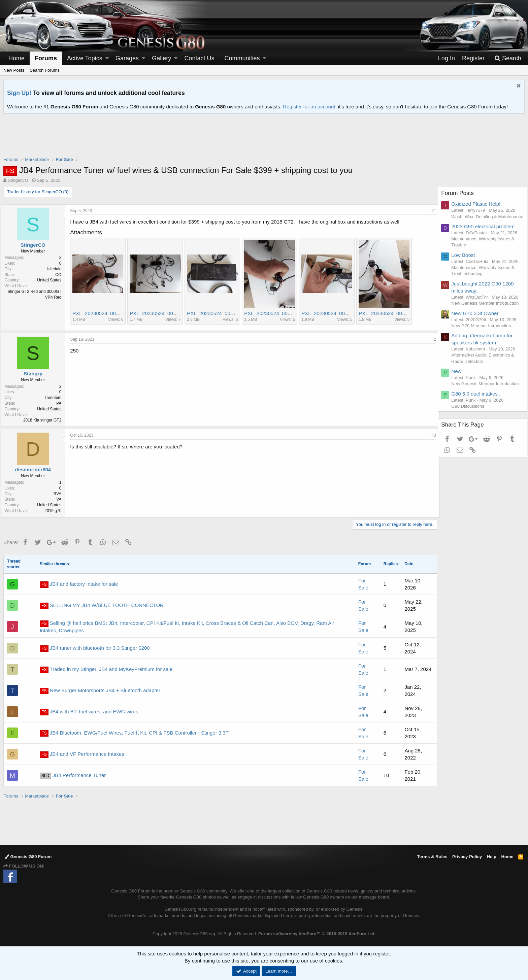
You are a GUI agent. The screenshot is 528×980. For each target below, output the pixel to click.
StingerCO (18, 180)
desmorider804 (36, 469)
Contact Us (199, 58)
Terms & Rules (432, 857)
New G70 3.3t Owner (478, 337)
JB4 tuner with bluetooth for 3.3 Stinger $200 (95, 648)
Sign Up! (19, 93)
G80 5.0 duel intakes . (479, 424)
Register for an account (309, 107)
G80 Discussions (471, 437)
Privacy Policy (467, 857)
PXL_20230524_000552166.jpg (282, 313)
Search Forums (45, 70)
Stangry (36, 374)
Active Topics (85, 58)
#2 (431, 339)
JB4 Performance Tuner (73, 776)
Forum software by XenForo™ (317, 934)
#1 (431, 211)
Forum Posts (460, 193)
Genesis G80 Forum (28, 857)
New (459, 396)
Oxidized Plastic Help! (479, 204)
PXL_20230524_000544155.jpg (397, 313)
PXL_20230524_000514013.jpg (111, 313)
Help (492, 857)
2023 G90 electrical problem (486, 232)
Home (16, 58)
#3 (431, 435)
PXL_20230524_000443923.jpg (225, 313)
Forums (46, 58)
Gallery (161, 58)
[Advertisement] (264, 139)
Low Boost (466, 261)
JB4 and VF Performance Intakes (82, 754)
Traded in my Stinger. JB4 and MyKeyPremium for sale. (107, 670)
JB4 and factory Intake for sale (79, 584)
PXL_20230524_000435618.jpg (168, 313)
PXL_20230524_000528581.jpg (340, 313)
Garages (127, 58)
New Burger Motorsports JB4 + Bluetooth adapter (100, 691)
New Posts (14, 70)
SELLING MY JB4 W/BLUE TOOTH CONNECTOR (102, 606)
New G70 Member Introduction (484, 350)
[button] (107, 58)
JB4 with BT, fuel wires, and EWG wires (89, 712)
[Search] (508, 58)
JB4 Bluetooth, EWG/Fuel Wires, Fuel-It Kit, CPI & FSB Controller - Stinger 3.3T (134, 733)
